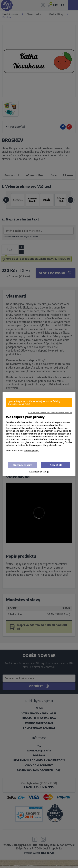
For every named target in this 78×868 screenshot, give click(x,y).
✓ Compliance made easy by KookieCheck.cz (50, 412)
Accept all (56, 465)
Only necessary (22, 465)
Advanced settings (39, 472)
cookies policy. (31, 450)
